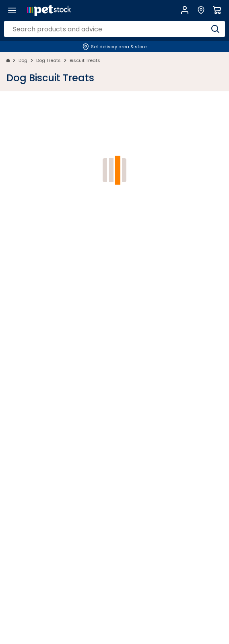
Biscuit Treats (85, 60)
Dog (23, 60)
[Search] (215, 29)
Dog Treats (48, 60)
